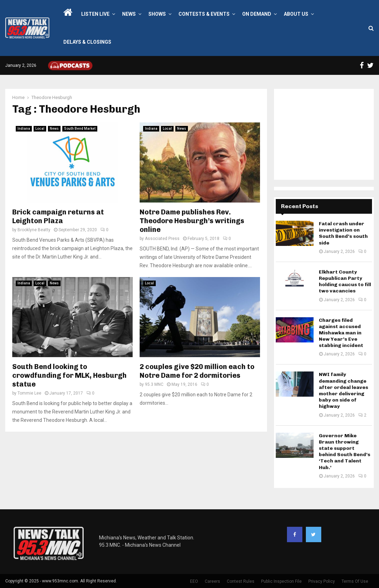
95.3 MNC (154, 384)
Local (40, 129)
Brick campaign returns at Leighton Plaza (58, 216)
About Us (296, 14)
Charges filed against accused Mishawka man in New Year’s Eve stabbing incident (341, 333)
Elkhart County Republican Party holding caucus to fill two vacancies (345, 282)
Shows (157, 14)
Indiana (24, 129)
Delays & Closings (87, 42)
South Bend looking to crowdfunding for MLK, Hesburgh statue (69, 375)
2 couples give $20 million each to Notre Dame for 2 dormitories (197, 371)
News (129, 14)
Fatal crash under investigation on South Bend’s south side (343, 233)
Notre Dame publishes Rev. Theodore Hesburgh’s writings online (192, 221)
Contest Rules (241, 581)
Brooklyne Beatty (34, 230)
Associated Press (162, 239)
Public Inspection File (281, 581)
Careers (212, 581)
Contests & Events (204, 14)
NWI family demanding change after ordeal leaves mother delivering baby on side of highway (343, 390)
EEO (194, 581)
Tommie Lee (29, 393)
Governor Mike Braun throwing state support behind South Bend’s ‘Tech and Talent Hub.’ (345, 452)
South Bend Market (80, 129)
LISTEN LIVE (95, 14)
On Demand (257, 14)
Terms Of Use (355, 581)
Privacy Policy (322, 581)
